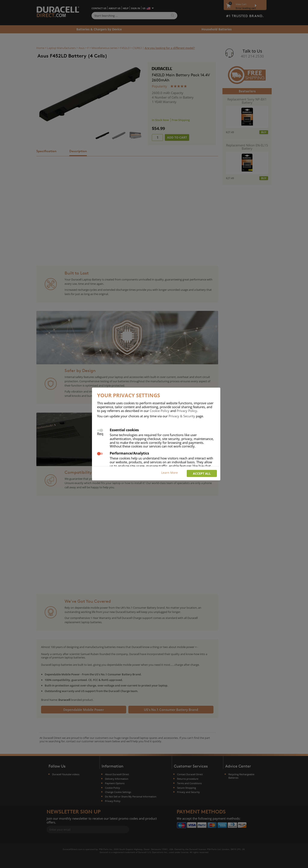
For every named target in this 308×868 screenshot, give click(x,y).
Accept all (202, 473)
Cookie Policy (160, 411)
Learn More (170, 473)
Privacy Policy (187, 411)
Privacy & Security (182, 416)
